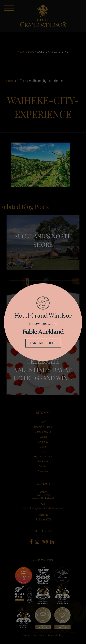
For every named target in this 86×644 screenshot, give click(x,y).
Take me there (43, 343)
